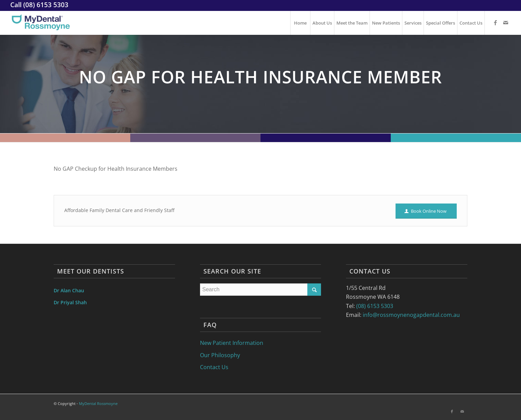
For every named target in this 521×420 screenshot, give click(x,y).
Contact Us (214, 367)
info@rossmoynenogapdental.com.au (411, 315)
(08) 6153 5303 (46, 5)
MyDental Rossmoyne (98, 403)
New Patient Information (232, 343)
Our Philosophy (220, 355)
